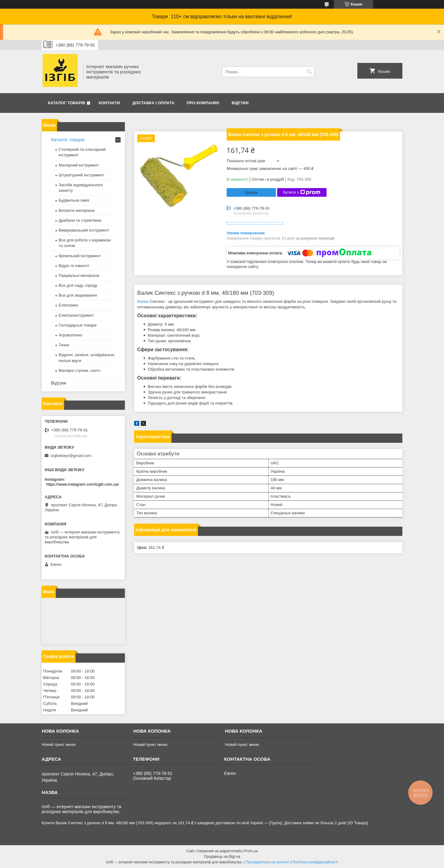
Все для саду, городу (78, 285)
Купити (251, 193)
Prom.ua (251, 851)
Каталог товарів (66, 103)
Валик (143, 301)
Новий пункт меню (59, 745)
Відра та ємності (74, 266)
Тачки (64, 345)
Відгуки (240, 103)
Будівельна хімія (74, 200)
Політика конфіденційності (315, 862)
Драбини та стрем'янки (80, 220)
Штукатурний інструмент (81, 175)
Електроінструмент (76, 315)
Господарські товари (78, 325)
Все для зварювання (78, 295)
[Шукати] (309, 72)
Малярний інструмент (79, 165)
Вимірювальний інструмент (84, 230)
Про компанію (203, 103)
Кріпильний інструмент (80, 256)
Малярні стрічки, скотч (79, 370)
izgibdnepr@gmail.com (71, 456)
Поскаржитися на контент (267, 862)
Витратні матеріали (77, 210)
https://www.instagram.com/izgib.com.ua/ (83, 484)
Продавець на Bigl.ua (222, 857)
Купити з (302, 192)
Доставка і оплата (153, 103)
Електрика (68, 305)
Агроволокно (70, 335)
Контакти (109, 103)
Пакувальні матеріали (79, 276)
